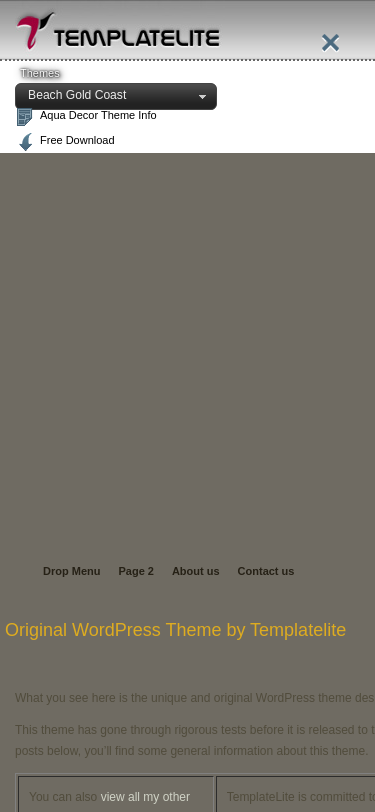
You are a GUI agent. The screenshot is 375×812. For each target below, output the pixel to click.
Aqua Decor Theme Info (98, 115)
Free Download (77, 140)
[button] (116, 96)
